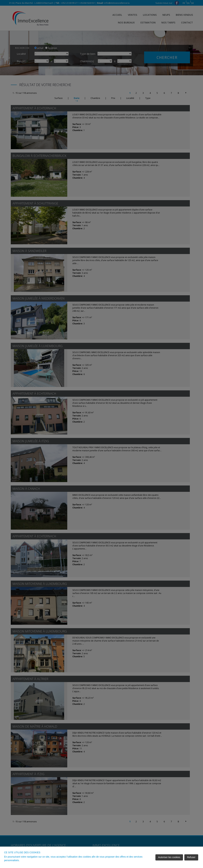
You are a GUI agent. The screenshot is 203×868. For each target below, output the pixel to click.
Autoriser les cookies (169, 857)
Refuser (191, 857)
